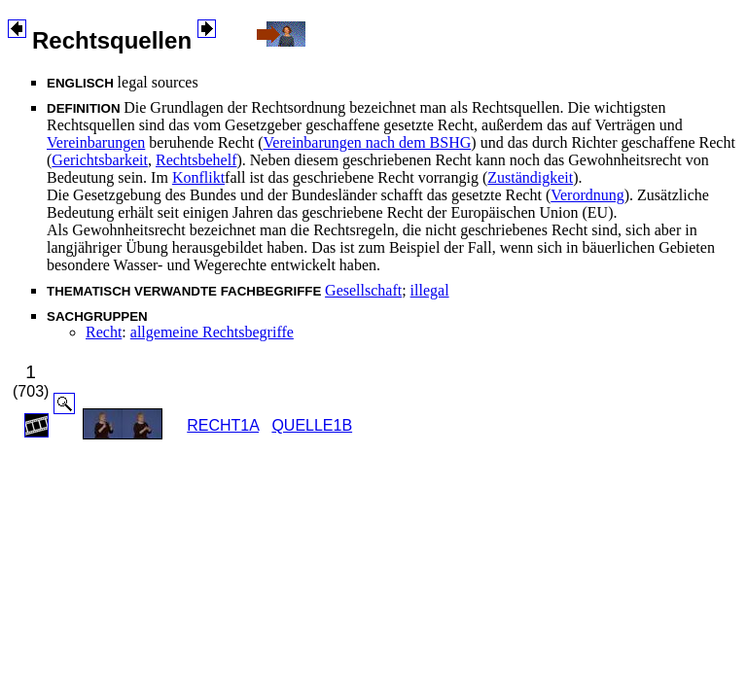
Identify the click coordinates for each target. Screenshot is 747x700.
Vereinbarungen (96, 142)
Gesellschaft (363, 290)
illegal (430, 290)
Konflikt (198, 177)
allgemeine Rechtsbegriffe (212, 332)
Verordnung (587, 195)
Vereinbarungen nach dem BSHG (368, 142)
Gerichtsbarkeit (100, 160)
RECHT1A (223, 425)
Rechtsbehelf (196, 160)
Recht (104, 332)
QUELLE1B (312, 425)
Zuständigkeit (530, 177)
